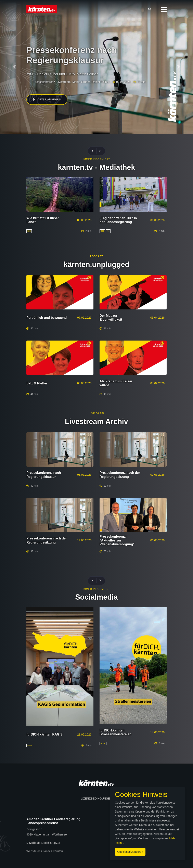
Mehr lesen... (154, 841)
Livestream (64, 82)
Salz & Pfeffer (37, 383)
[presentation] (94, 151)
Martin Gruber (81, 82)
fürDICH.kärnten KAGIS (44, 734)
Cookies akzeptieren (112, 850)
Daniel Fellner (101, 82)
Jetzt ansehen (47, 100)
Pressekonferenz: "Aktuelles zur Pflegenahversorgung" (117, 540)
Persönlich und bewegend (47, 318)
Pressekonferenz (44, 82)
